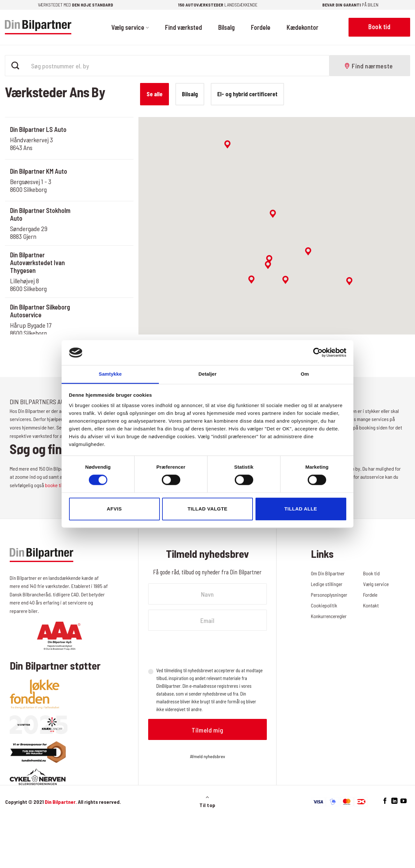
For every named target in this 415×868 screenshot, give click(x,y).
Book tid (371, 573)
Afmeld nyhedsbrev (207, 756)
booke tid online (61, 485)
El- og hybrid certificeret (247, 94)
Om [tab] (305, 374)
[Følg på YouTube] (403, 801)
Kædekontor (302, 27)
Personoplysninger (330, 595)
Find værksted (184, 27)
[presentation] (197, 649)
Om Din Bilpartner (328, 573)
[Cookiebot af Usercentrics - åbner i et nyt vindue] (318, 353)
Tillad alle (301, 509)
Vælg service (130, 27)
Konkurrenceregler (329, 616)
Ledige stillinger (327, 584)
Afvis (114, 509)
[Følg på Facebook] (385, 801)
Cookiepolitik (324, 605)
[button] (273, 214)
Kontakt (371, 605)
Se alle (154, 94)
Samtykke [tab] (110, 374)
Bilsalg (226, 27)
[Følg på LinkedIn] (394, 801)
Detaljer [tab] (207, 374)
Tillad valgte (207, 509)
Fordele (261, 27)
